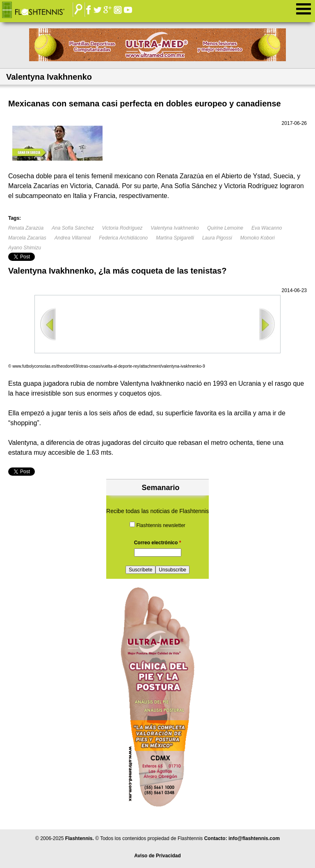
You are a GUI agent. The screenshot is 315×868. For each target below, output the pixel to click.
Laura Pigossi (217, 238)
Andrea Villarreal (73, 238)
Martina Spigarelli (175, 238)
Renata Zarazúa (26, 228)
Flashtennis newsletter (161, 525)
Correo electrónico (158, 543)
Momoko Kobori (258, 238)
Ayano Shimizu (25, 248)
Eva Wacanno (267, 228)
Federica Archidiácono (123, 238)
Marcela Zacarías (27, 238)
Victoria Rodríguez (122, 228)
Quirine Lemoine (225, 228)
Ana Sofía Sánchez (73, 228)
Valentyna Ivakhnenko (175, 228)
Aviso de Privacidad (157, 856)
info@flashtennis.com (254, 838)
